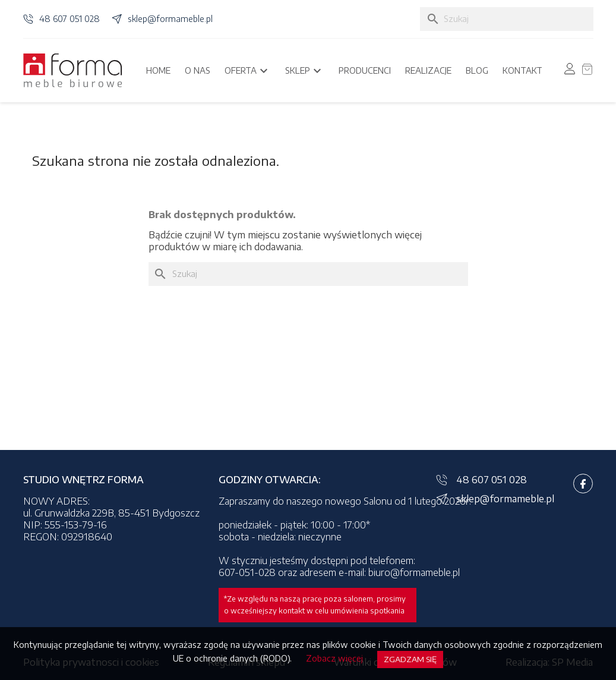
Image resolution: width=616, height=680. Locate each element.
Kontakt (522, 70)
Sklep (305, 71)
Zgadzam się (410, 659)
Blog (477, 70)
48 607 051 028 (70, 19)
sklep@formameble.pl (170, 19)
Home (158, 70)
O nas (198, 70)
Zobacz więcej (334, 658)
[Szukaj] (507, 19)
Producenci (365, 70)
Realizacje (428, 70)
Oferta (248, 71)
